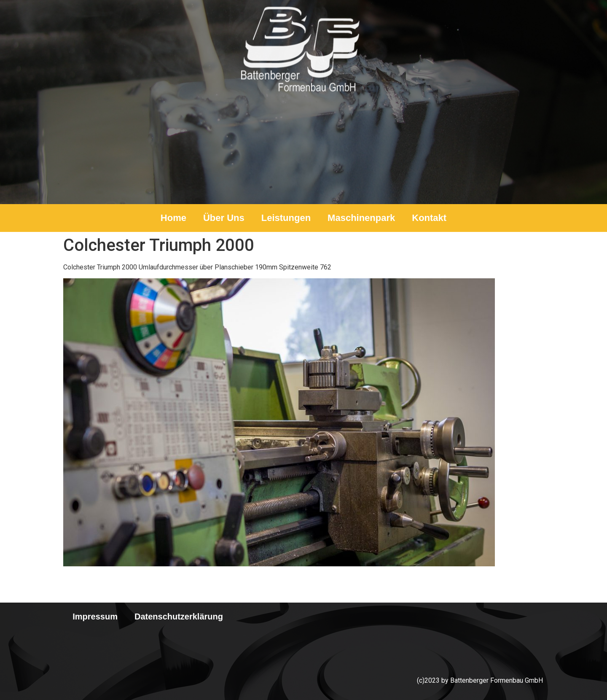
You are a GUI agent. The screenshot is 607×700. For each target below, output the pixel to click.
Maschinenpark (361, 218)
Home (173, 218)
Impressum (95, 617)
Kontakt (429, 218)
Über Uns (224, 218)
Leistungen (286, 218)
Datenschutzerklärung (179, 617)
